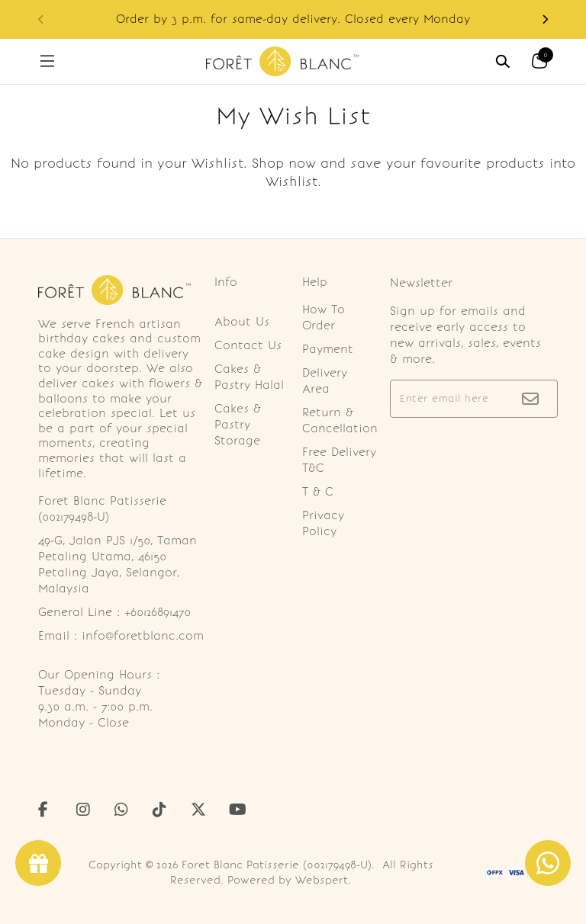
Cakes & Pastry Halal (249, 377)
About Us (242, 322)
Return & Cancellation (340, 420)
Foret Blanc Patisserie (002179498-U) (277, 865)
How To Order (324, 318)
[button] (545, 19)
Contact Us (248, 345)
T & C (318, 492)
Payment (328, 349)
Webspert (322, 880)
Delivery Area (325, 381)
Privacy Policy (323, 523)
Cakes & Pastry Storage (238, 425)
